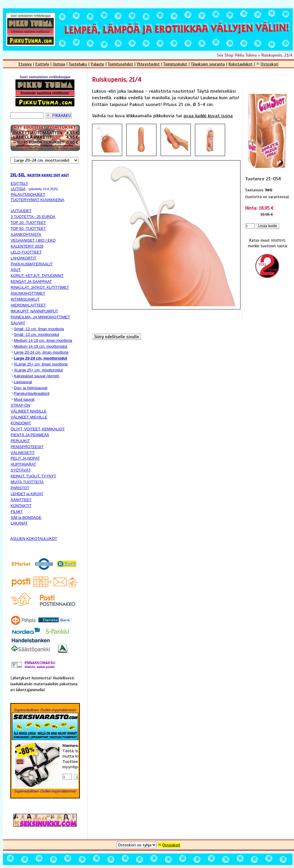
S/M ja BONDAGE (26, 518)
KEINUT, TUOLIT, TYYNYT (33, 476)
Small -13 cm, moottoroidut (37, 334)
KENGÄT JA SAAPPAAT (31, 281)
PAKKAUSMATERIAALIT (32, 264)
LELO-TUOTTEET (26, 252)
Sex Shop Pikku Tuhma (237, 55)
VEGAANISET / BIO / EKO (33, 240)
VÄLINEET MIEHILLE (29, 417)
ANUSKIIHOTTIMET (28, 293)
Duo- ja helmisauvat (31, 388)
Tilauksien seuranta (208, 64)
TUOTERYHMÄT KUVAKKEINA (37, 200)
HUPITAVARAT (23, 464)
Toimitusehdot (120, 64)
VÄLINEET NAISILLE (29, 411)
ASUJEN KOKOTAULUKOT (34, 539)
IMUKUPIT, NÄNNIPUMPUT (34, 311)
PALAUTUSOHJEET (28, 194)
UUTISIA (18, 189)
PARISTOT (20, 488)
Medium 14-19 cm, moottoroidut (41, 346)
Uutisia (59, 64)
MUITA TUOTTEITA (27, 482)
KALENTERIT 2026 (27, 246)
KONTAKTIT (21, 506)
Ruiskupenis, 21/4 (277, 55)
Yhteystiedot (148, 64)
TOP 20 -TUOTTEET (28, 223)
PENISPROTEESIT (27, 447)
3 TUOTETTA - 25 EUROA (33, 217)
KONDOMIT (21, 423)
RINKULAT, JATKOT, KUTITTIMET (40, 287)
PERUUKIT (20, 441)
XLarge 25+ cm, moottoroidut (38, 370)
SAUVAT (18, 323)
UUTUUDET (21, 211)
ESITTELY (20, 183)
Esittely (42, 64)
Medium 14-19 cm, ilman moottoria (43, 340)
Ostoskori (269, 64)
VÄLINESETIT (23, 453)
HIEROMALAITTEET (28, 305)
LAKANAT (19, 523)
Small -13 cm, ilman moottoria (39, 329)
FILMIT (17, 512)
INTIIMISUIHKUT (25, 299)
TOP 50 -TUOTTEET (28, 228)
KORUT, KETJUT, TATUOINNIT (37, 276)
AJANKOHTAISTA (26, 234)
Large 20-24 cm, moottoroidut (41, 358)
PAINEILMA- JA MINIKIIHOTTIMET (40, 317)
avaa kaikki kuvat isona (208, 116)
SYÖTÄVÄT (21, 470)
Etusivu (25, 64)
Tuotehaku (78, 64)
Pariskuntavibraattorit (32, 393)
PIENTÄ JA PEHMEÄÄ (30, 435)
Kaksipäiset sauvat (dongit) (37, 376)
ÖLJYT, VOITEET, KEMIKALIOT (38, 429)
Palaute (97, 64)
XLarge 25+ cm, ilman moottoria (41, 364)
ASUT (16, 270)
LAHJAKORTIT (24, 258)
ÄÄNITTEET (21, 500)
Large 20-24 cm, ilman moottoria (41, 352)
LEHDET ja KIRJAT (27, 494)
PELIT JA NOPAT (25, 458)
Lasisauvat (23, 382)
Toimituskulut (175, 64)
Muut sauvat (24, 399)
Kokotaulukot (240, 64)
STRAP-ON (20, 405)
